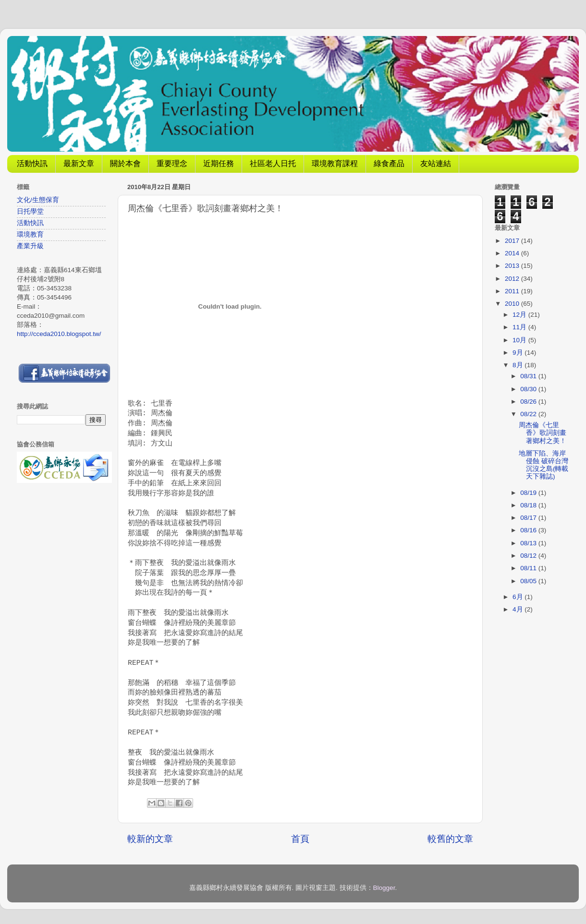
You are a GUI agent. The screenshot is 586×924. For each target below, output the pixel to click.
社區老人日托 (273, 163)
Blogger (384, 888)
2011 (513, 291)
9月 (519, 353)
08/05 (529, 581)
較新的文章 (150, 839)
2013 (513, 266)
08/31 (529, 376)
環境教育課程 (335, 163)
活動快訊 (32, 163)
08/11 (529, 568)
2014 (513, 253)
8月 (519, 365)
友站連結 (436, 163)
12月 (520, 315)
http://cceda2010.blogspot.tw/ (59, 334)
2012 (513, 279)
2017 (513, 241)
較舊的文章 (450, 839)
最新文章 (79, 163)
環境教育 (30, 234)
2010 (513, 304)
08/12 (529, 556)
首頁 (300, 839)
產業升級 (30, 246)
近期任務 (219, 163)
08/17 (529, 518)
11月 (520, 327)
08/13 (529, 543)
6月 (519, 597)
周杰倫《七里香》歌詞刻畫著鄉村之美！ (543, 433)
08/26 (529, 402)
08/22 (529, 414)
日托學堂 (30, 211)
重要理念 (172, 163)
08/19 (529, 493)
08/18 (529, 505)
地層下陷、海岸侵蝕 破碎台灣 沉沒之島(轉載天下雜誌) (544, 465)
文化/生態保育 (38, 200)
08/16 (529, 530)
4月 (519, 609)
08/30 (529, 389)
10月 (520, 340)
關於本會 (125, 163)
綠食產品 (389, 163)
